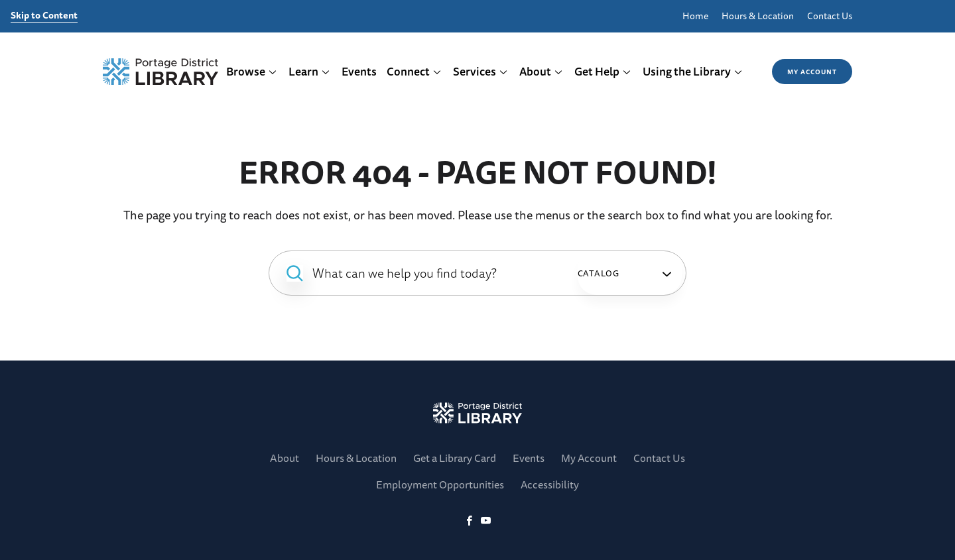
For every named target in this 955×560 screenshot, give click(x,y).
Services (480, 71)
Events (359, 71)
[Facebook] (469, 521)
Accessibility (550, 484)
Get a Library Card (455, 458)
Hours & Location (758, 16)
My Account (812, 72)
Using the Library (693, 71)
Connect (414, 71)
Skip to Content (44, 16)
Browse (252, 71)
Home (695, 16)
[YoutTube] (486, 521)
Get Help (603, 71)
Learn (309, 71)
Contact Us (830, 16)
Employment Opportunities (440, 484)
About (541, 71)
